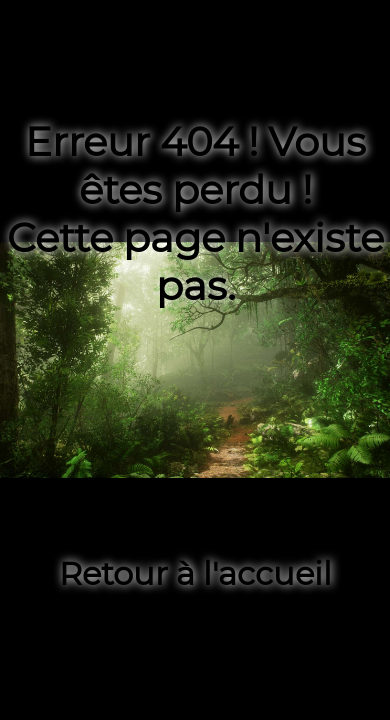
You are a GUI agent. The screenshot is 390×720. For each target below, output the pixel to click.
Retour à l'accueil (195, 573)
